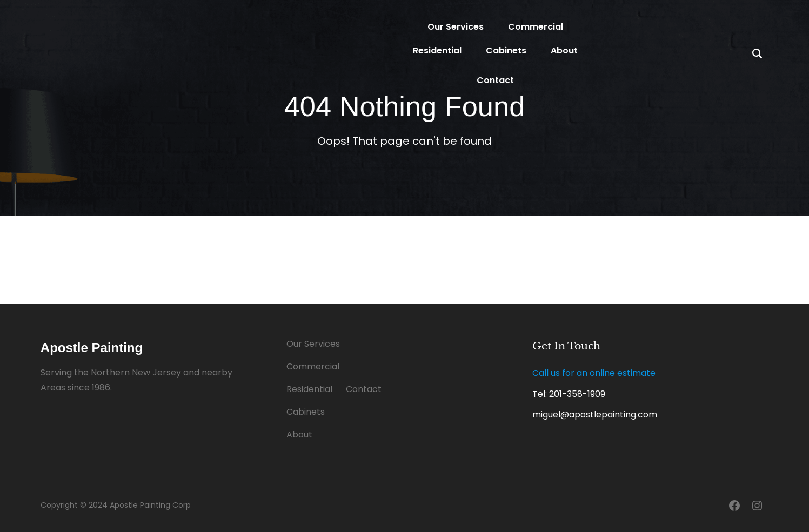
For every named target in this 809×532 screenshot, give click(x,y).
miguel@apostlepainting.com (595, 415)
